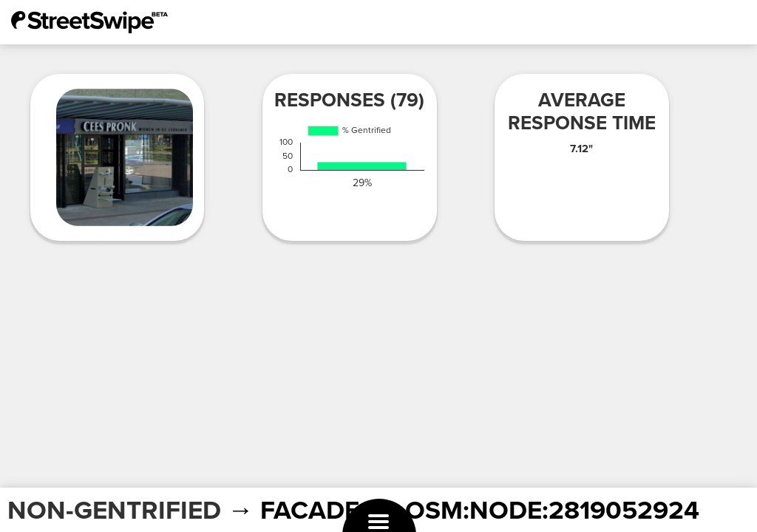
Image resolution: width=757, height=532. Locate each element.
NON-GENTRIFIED (114, 511)
